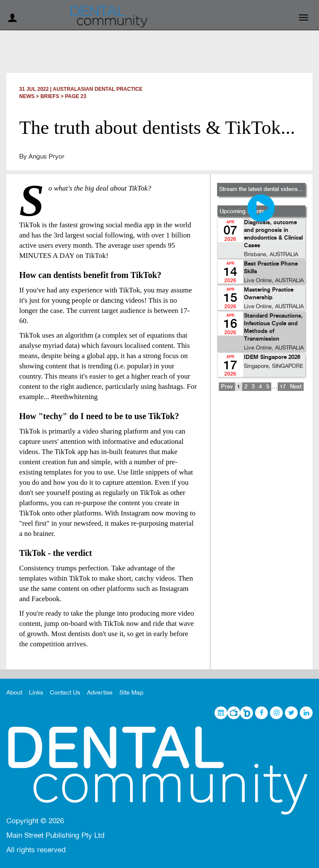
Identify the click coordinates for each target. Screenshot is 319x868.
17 (283, 387)
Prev (227, 387)
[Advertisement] (261, 494)
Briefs (50, 96)
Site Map (131, 693)
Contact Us (65, 693)
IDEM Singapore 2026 (272, 357)
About (14, 693)
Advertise (100, 693)
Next (296, 387)
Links (36, 693)
